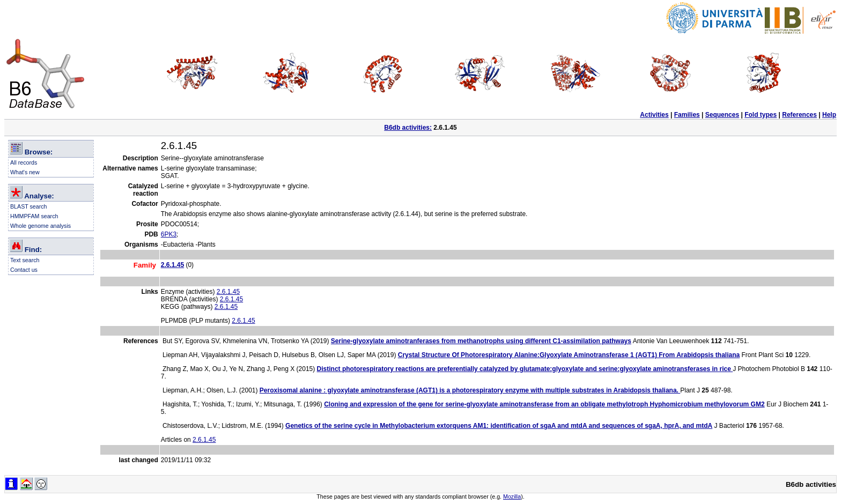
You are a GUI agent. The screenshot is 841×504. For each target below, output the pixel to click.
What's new (25, 172)
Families (687, 115)
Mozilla (512, 496)
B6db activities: (408, 128)
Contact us (24, 270)
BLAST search (29, 206)
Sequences (722, 115)
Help (829, 115)
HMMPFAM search (34, 216)
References (799, 115)
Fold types (761, 115)
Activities (654, 115)
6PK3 (169, 234)
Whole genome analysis (40, 226)
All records (24, 162)
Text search (25, 260)
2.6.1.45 (228, 292)
